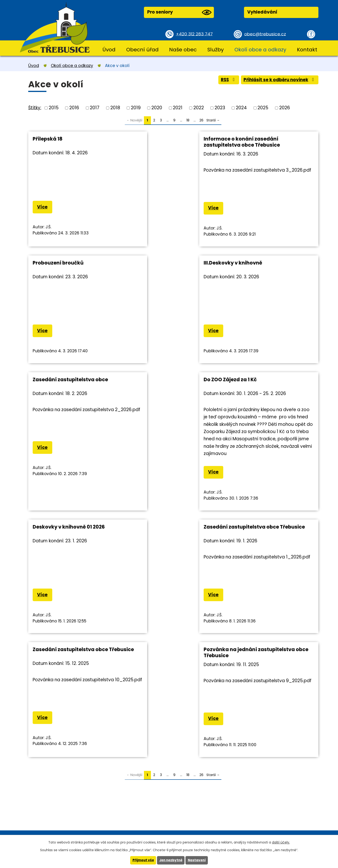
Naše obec (183, 50)
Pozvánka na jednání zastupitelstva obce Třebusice (71, 552)
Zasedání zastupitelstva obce (169, 263)
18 (188, 120)
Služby (216, 50)
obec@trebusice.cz (266, 34)
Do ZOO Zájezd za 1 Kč (256, 263)
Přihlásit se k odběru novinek (279, 80)
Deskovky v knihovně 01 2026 (69, 425)
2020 (157, 108)
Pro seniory (179, 12)
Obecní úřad (142, 50)
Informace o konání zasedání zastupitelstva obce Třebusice (169, 142)
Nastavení (198, 860)
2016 (74, 108)
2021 (178, 108)
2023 (220, 108)
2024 (241, 108)
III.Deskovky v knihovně (62, 263)
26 (201, 120)
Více (43, 207)
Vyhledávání (262, 12)
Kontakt (307, 50)
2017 (95, 108)
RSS (226, 80)
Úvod (109, 50)
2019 (136, 108)
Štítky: (35, 108)
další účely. (281, 842)
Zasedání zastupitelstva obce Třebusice (169, 428)
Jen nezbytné (171, 860)
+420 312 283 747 (195, 34)
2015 (54, 108)
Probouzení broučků (255, 139)
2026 (285, 108)
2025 (263, 108)
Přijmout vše (142, 860)
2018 (115, 108)
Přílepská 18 (48, 139)
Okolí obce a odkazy (260, 50)
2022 (199, 108)
